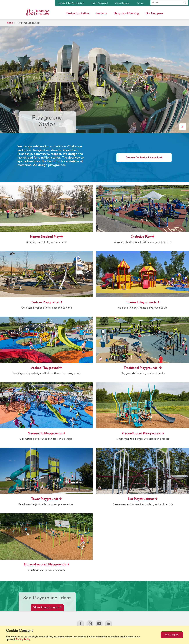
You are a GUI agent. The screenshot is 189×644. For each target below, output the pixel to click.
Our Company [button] (154, 13)
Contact (140, 3)
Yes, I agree (172, 635)
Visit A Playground (99, 3)
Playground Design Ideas (28, 23)
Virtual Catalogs (122, 3)
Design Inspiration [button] (77, 13)
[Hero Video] (94, 80)
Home (10, 23)
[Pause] (183, 127)
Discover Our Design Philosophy (143, 158)
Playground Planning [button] (126, 13)
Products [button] (101, 13)
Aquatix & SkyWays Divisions (71, 3)
